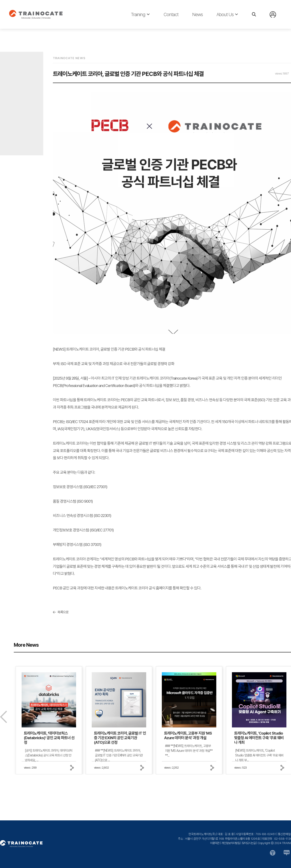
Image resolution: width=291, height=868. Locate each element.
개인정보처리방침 (231, 843)
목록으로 (63, 612)
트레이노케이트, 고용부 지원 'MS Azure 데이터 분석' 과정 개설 (188, 735)
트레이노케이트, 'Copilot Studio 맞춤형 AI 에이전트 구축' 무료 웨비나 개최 (259, 738)
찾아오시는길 (249, 843)
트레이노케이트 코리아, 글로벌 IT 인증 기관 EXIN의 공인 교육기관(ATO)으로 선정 (120, 738)
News (197, 14)
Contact (171, 14)
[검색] (254, 14)
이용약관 (215, 843)
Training (140, 14)
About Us (227, 14)
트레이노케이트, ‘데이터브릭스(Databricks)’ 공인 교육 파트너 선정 (49, 738)
